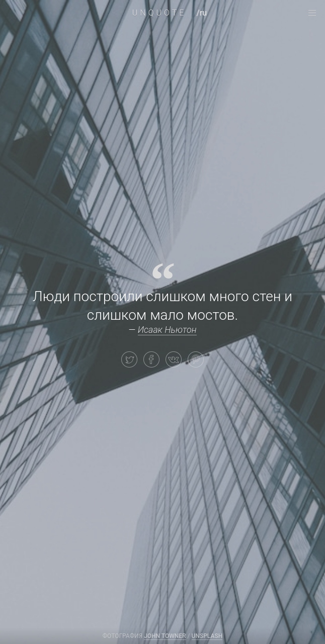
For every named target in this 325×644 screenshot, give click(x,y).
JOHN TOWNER (165, 636)
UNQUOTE (159, 13)
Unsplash (207, 636)
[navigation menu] (312, 13)
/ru (201, 13)
